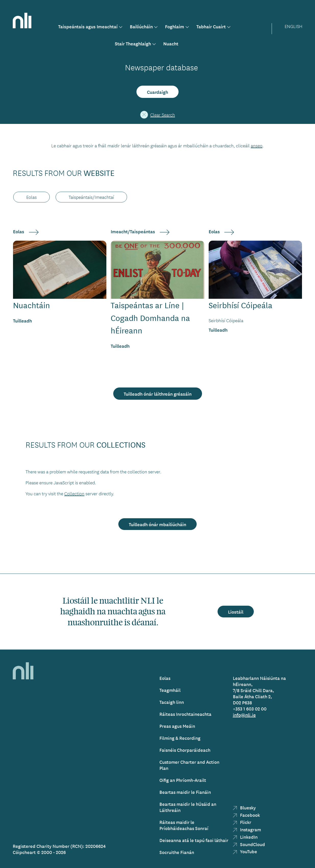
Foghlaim (175, 26)
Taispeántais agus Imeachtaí (88, 26)
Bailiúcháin (141, 26)
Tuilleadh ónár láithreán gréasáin (158, 394)
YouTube (245, 851)
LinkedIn (245, 837)
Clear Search (157, 115)
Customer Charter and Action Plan (189, 765)
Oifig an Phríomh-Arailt (183, 780)
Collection (74, 494)
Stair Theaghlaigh (133, 43)
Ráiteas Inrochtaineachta (185, 714)
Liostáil (236, 612)
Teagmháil (170, 690)
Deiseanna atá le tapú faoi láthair (194, 840)
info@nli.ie (244, 715)
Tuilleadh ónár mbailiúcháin (157, 524)
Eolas (165, 678)
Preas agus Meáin (177, 726)
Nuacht (171, 43)
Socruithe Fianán (177, 852)
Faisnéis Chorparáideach (185, 750)
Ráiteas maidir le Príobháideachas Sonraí (184, 825)
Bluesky (244, 807)
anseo (257, 146)
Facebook (246, 815)
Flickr (242, 822)
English (293, 26)
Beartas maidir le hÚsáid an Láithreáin (188, 807)
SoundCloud (249, 844)
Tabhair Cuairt (211, 26)
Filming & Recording (180, 738)
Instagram (247, 829)
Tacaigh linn (172, 702)
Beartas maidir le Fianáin (185, 792)
